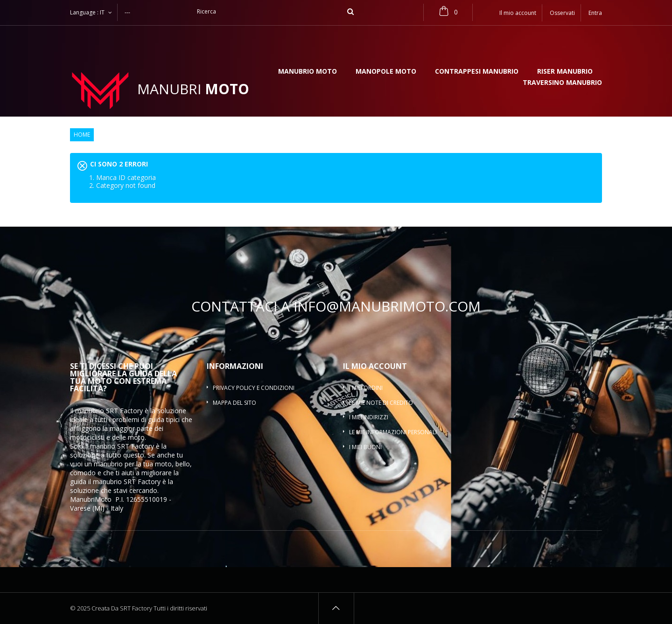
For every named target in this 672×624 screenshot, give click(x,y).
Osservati (562, 13)
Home (82, 135)
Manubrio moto (308, 72)
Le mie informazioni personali (393, 432)
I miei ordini (366, 388)
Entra (595, 13)
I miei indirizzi (369, 417)
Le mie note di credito (381, 403)
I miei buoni (365, 447)
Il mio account (375, 366)
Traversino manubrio (562, 83)
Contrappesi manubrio (477, 72)
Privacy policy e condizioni (254, 388)
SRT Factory (142, 482)
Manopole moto (386, 72)
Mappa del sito (234, 403)
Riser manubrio (565, 72)
